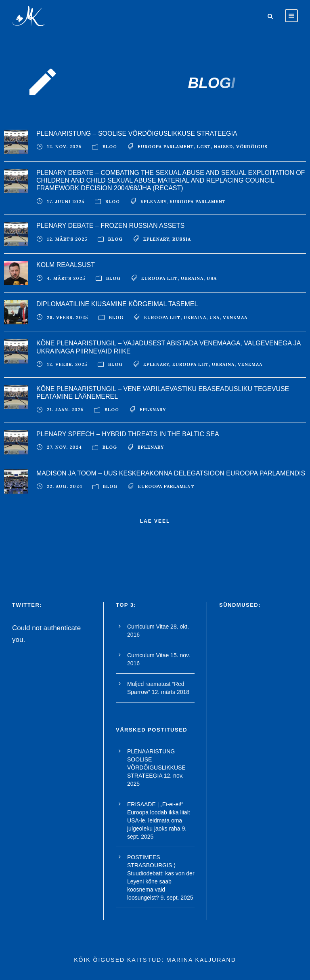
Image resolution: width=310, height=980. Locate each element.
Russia (182, 239)
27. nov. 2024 (64, 447)
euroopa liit (159, 278)
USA (212, 278)
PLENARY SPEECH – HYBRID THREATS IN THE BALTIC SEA (128, 434)
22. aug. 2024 (65, 486)
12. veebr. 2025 (67, 364)
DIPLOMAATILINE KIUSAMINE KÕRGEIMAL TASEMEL (117, 304)
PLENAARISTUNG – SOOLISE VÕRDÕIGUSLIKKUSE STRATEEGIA (137, 134)
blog (110, 147)
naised (223, 147)
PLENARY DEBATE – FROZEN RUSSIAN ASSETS (110, 226)
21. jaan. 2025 (65, 410)
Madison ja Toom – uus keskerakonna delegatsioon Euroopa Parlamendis (171, 473)
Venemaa (235, 318)
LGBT (204, 147)
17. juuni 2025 (66, 202)
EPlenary (153, 202)
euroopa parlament (166, 147)
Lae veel (155, 521)
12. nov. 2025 (64, 147)
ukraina (192, 278)
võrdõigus (252, 147)
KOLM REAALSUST (66, 265)
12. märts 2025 (67, 239)
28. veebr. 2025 (68, 318)
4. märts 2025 (66, 278)
